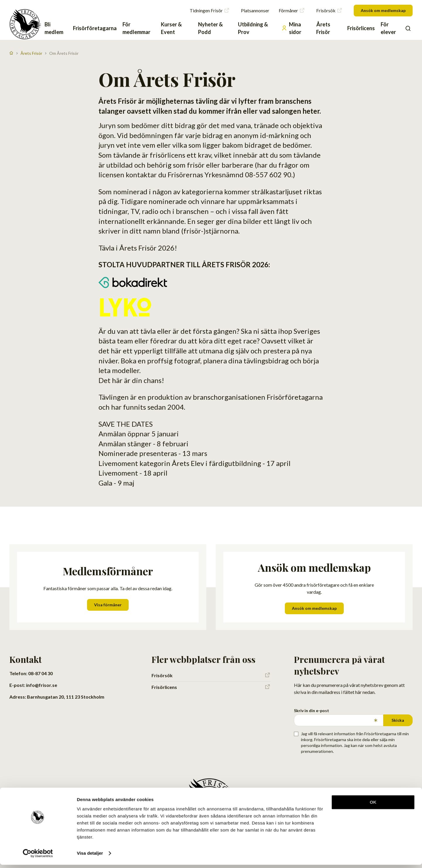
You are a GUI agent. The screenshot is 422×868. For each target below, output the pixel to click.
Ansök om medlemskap (383, 10)
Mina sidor (291, 28)
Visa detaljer (90, 856)
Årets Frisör (323, 28)
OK (373, 805)
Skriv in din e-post (312, 710)
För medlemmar (136, 28)
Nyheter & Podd (210, 28)
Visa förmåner (108, 605)
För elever (388, 28)
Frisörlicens (361, 28)
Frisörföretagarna (95, 28)
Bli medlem (54, 28)
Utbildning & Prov (253, 28)
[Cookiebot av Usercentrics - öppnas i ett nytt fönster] (38, 857)
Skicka (398, 720)
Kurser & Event (171, 28)
